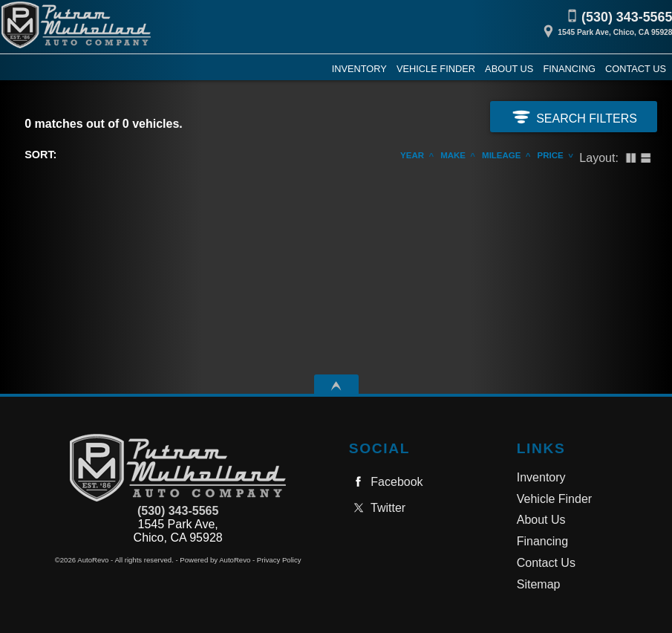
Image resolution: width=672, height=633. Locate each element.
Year (412, 155)
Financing (542, 541)
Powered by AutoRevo (215, 560)
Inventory (541, 477)
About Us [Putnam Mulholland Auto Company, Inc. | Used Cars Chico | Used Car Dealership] (509, 69)
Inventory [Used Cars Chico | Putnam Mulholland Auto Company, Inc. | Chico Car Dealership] (359, 69)
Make (453, 155)
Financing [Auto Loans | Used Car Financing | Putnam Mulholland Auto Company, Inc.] (569, 69)
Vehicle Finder (554, 499)
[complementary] (627, 588)
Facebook (386, 482)
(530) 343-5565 (178, 511)
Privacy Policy (279, 560)
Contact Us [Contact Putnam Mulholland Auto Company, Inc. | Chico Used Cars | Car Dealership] (636, 69)
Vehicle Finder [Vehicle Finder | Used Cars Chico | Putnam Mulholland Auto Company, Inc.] (436, 69)
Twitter (377, 508)
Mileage (501, 155)
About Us (541, 520)
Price (551, 155)
